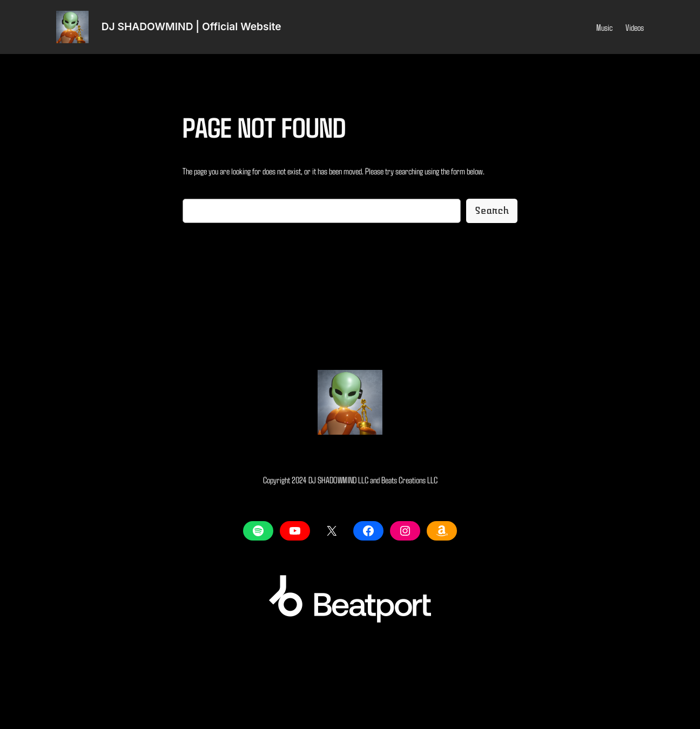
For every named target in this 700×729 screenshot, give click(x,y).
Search (492, 211)
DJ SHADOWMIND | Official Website (191, 26)
